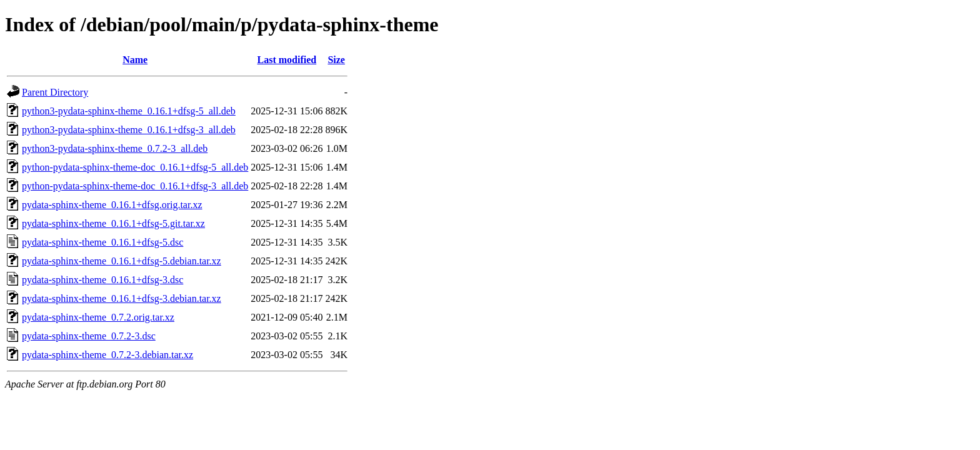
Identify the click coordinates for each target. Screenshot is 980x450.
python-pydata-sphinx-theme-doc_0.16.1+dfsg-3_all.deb (135, 186)
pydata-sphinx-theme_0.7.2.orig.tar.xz (98, 317)
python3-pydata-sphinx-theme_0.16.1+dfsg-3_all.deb (129, 130)
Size (336, 60)
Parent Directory (55, 92)
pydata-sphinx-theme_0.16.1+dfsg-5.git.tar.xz (113, 223)
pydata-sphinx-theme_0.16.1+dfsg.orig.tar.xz (112, 205)
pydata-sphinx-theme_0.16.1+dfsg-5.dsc (102, 242)
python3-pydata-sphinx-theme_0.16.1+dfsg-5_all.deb (129, 111)
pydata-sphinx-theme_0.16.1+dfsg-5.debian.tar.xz (122, 261)
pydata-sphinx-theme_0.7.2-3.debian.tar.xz (107, 355)
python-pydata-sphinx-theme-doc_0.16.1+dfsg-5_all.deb (135, 167)
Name (135, 60)
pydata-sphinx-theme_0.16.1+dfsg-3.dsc (102, 280)
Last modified (287, 60)
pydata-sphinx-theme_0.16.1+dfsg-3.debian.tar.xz (122, 298)
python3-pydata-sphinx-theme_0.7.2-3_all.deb (115, 148)
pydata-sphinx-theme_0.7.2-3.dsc (89, 336)
